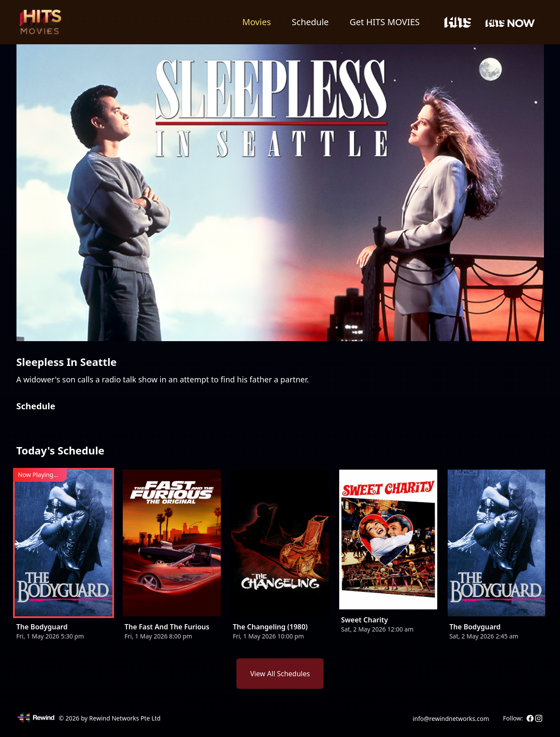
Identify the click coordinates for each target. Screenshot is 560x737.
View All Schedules (280, 674)
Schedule (310, 22)
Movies (257, 22)
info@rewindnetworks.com (451, 719)
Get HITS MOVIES (385, 22)
